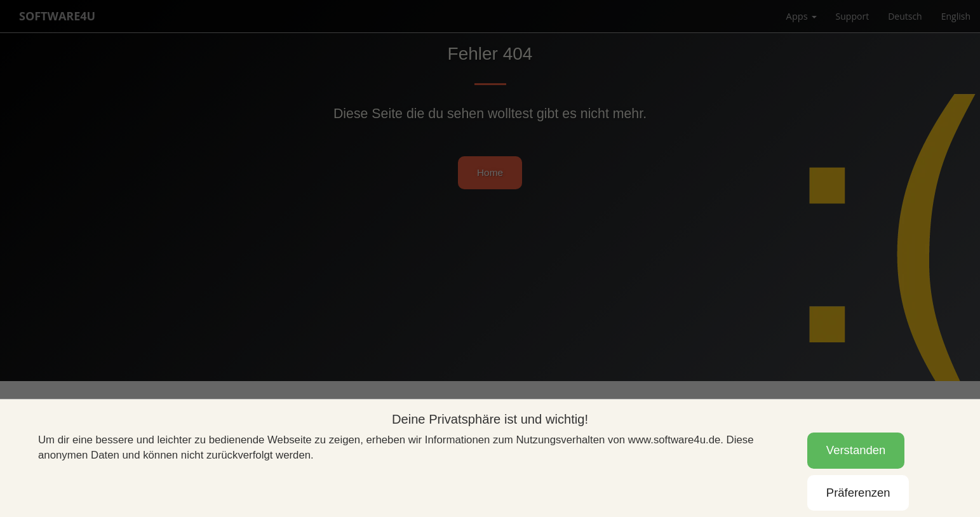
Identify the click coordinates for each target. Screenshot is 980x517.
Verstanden (856, 450)
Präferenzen (858, 493)
